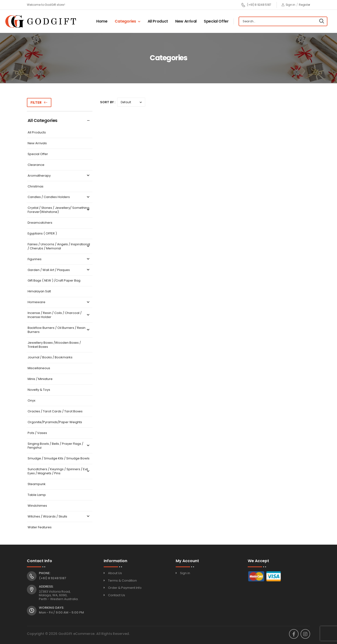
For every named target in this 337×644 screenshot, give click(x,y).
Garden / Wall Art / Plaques (59, 270)
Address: (46, 587)
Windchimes (37, 506)
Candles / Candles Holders (59, 197)
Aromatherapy (59, 176)
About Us (115, 573)
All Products (37, 133)
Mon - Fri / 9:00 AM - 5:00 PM (61, 612)
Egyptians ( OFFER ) (42, 234)
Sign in (288, 5)
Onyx (31, 401)
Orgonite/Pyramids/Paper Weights (55, 422)
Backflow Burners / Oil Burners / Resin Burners (59, 330)
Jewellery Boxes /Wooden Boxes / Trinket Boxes (54, 345)
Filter (36, 102)
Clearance (36, 165)
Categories (126, 21)
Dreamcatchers (40, 223)
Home (102, 21)
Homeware (59, 302)
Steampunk (37, 484)
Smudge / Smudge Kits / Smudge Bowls (59, 459)
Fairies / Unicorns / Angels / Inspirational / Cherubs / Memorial (59, 247)
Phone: (45, 573)
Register (304, 5)
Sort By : (108, 102)
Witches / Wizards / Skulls (59, 517)
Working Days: (51, 608)
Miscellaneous (39, 368)
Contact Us (117, 595)
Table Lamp (37, 495)
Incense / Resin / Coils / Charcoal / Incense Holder (59, 315)
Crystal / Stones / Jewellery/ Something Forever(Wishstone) (59, 210)
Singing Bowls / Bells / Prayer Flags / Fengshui (59, 446)
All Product (158, 21)
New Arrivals (37, 143)
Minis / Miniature (40, 379)
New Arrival (186, 21)
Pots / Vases (37, 433)
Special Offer (216, 21)
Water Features (40, 527)
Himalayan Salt (39, 292)
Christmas (36, 187)
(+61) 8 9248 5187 (256, 5)
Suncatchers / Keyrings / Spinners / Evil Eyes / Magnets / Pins (59, 471)
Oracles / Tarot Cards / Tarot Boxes (55, 412)
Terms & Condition (122, 581)
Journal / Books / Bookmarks (50, 358)
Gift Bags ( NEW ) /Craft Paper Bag (54, 281)
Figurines (59, 259)
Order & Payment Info (125, 588)
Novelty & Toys (39, 390)
